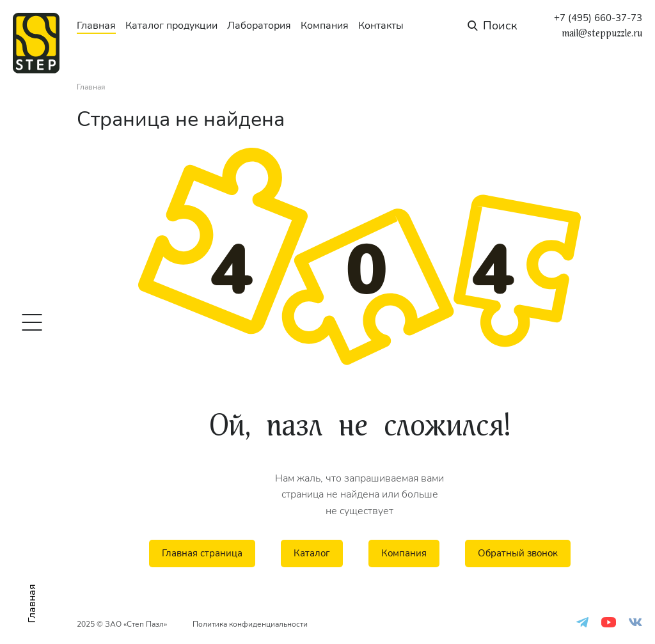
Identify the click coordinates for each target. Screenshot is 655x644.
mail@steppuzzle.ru (602, 33)
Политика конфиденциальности (250, 624)
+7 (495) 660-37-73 (598, 18)
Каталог (312, 553)
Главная (96, 26)
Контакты (381, 26)
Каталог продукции (171, 26)
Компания (325, 26)
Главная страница (202, 553)
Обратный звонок (518, 553)
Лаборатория (259, 26)
